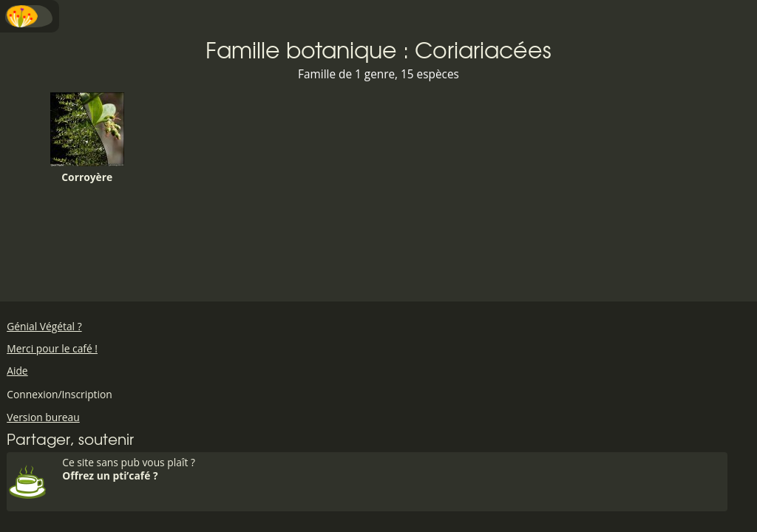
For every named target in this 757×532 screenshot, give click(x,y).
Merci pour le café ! (52, 348)
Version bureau (43, 417)
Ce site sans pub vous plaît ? (393, 469)
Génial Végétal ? (44, 326)
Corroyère (87, 138)
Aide (17, 371)
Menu (30, 16)
